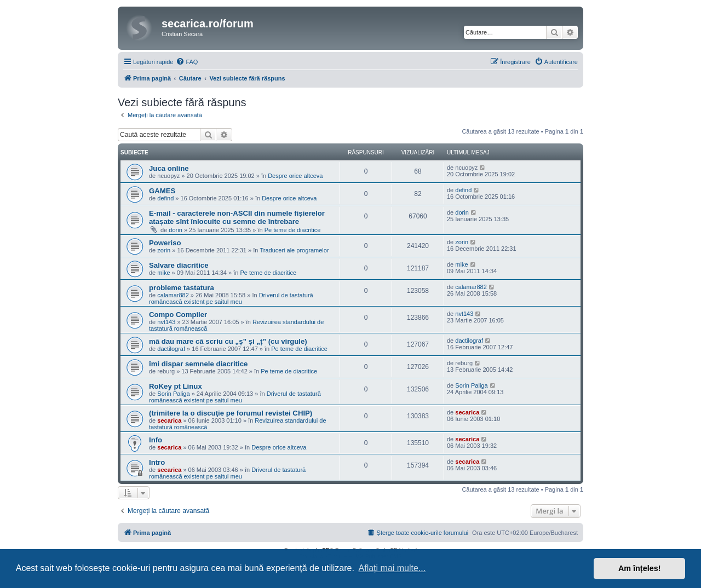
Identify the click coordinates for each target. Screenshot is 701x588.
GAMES (162, 191)
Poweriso (165, 243)
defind (165, 198)
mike (163, 273)
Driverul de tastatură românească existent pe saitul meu (231, 298)
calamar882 (173, 295)
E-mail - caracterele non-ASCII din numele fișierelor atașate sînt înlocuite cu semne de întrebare (237, 217)
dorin (175, 230)
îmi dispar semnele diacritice (198, 364)
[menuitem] (187, 62)
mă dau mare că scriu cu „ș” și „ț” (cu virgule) (228, 341)
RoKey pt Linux (176, 386)
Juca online (169, 168)
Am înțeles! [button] (640, 568)
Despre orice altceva (295, 176)
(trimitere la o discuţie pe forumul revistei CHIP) (231, 413)
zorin (164, 250)
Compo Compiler (178, 315)
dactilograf (171, 349)
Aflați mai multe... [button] (392, 568)
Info (156, 440)
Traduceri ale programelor (294, 250)
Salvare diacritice (179, 265)
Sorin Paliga (173, 394)
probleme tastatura (182, 288)
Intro (157, 462)
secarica (169, 420)
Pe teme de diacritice (293, 230)
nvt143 (166, 322)
